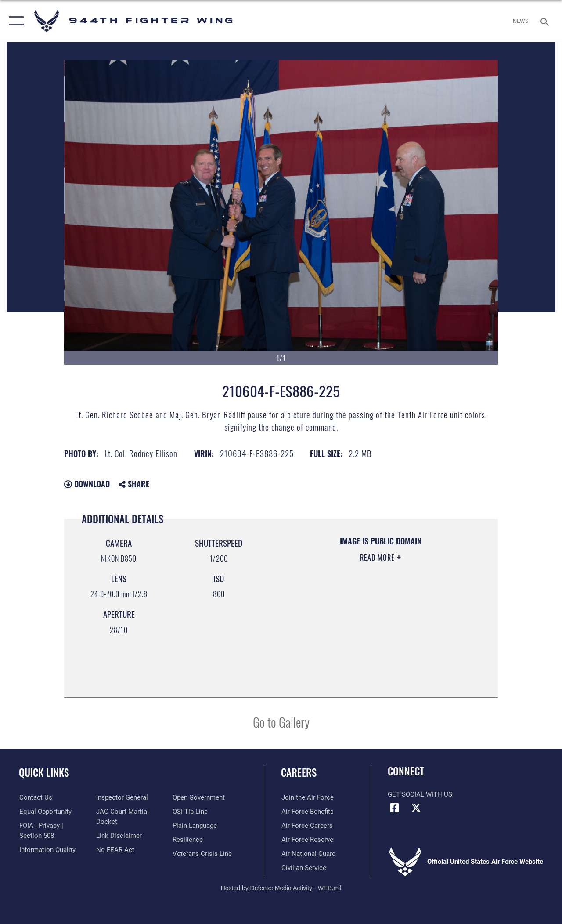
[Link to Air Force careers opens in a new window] (307, 826)
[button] (14, 21)
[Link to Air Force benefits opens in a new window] (307, 812)
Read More (378, 558)
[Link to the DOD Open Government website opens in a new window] (199, 797)
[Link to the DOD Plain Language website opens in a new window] (195, 826)
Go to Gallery (281, 722)
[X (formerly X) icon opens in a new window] (416, 808)
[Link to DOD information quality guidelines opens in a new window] (47, 849)
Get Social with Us (420, 794)
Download (87, 484)
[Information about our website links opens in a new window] (119, 835)
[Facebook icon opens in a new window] (394, 808)
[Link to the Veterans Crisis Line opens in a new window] (202, 854)
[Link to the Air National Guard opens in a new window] (308, 854)
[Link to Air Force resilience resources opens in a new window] (188, 840)
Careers (299, 773)
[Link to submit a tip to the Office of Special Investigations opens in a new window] (190, 812)
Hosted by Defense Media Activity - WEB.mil (281, 888)
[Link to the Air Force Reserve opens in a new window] (307, 840)
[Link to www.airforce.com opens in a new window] (307, 797)
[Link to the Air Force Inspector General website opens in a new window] (122, 797)
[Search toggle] (546, 21)
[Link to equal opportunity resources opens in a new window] (45, 812)
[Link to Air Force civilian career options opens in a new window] (303, 868)
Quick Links (44, 773)
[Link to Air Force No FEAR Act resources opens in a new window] (115, 849)
